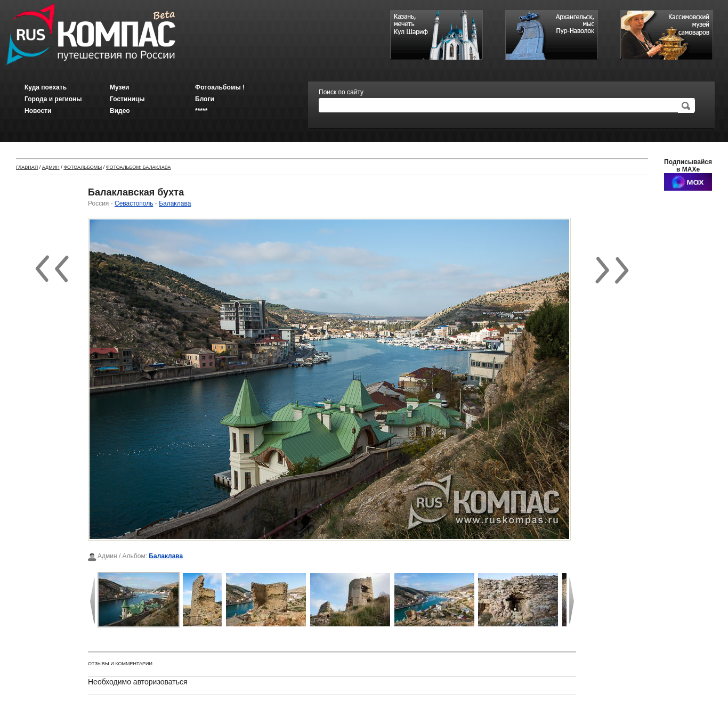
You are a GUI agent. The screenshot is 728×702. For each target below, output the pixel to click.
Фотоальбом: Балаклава (139, 167)
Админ (51, 167)
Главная (27, 167)
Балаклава (175, 203)
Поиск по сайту (341, 92)
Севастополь (134, 203)
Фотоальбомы (83, 167)
